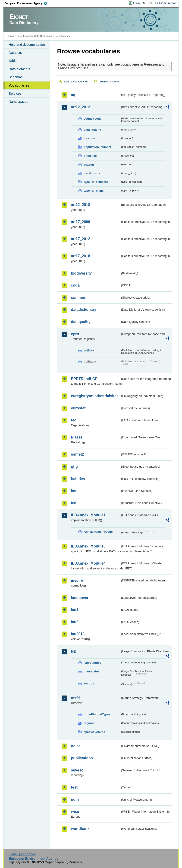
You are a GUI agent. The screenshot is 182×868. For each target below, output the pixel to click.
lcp (74, 651)
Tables (13, 61)
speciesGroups (94, 732)
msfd (75, 698)
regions (89, 723)
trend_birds (92, 173)
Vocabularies (19, 85)
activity (89, 350)
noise (76, 746)
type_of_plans (94, 191)
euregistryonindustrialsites (95, 396)
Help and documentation (27, 45)
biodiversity (81, 273)
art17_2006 (80, 222)
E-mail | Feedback (22, 854)
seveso (77, 770)
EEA (28, 3)
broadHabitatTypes (97, 714)
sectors (89, 683)
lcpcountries (92, 663)
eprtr (75, 334)
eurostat (78, 408)
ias (73, 491)
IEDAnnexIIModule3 (88, 546)
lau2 (75, 622)
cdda (75, 285)
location (89, 138)
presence (90, 156)
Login (136, 3)
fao (74, 420)
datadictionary (83, 310)
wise (75, 812)
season (89, 165)
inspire (77, 580)
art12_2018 (80, 205)
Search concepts (110, 82)
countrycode (93, 119)
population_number (97, 147)
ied (74, 503)
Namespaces (18, 102)
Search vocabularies (76, 82)
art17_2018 (80, 256)
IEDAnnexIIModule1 (88, 515)
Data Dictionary (43, 36)
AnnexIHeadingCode (98, 532)
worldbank (80, 829)
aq (73, 95)
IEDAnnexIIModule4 (88, 563)
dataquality (81, 322)
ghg (74, 467)
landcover (80, 598)
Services (15, 94)
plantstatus (91, 671)
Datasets (15, 53)
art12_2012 (80, 107)
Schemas (16, 77)
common (79, 298)
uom (75, 800)
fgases (77, 437)
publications (82, 758)
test (74, 787)
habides (78, 479)
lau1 (75, 610)
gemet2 (77, 454)
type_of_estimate (96, 182)
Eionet (27, 36)
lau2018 (78, 634)
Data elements (19, 69)
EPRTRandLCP (84, 379)
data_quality (92, 130)
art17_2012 (80, 239)
